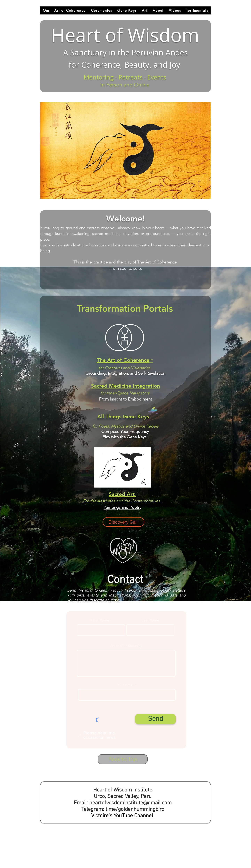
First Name (100, 621)
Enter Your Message (126, 646)
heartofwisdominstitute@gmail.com (130, 803)
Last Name (150, 621)
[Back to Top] (123, 759)
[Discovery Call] (123, 522)
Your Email (126, 685)
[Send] (155, 719)
